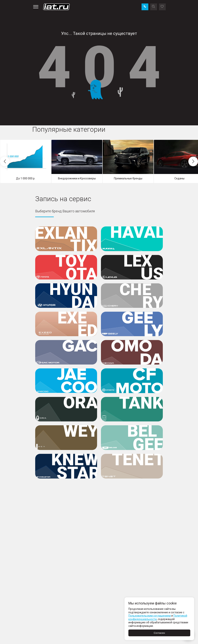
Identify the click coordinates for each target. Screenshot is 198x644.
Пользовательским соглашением (150, 616)
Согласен (159, 633)
